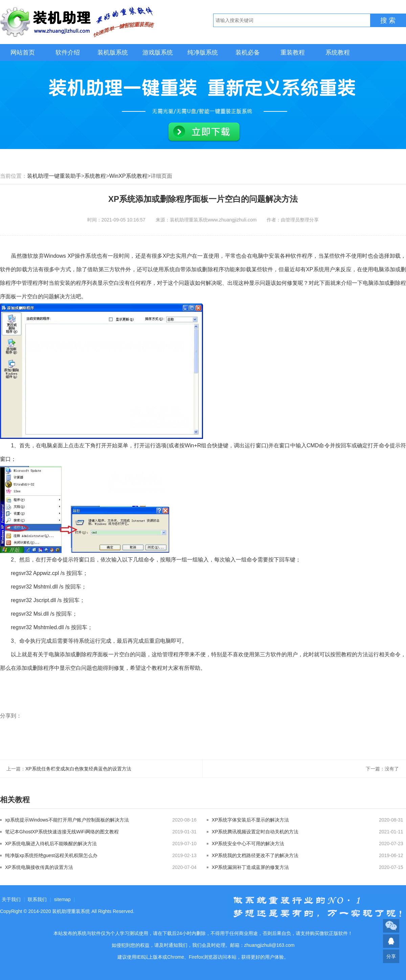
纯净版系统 (203, 52)
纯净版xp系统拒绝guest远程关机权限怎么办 (51, 855)
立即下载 (204, 132)
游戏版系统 (158, 52)
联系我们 (37, 899)
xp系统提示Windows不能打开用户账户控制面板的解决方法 (67, 820)
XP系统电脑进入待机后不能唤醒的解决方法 (51, 844)
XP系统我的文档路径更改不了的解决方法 (255, 855)
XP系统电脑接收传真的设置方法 (39, 867)
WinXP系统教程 (128, 176)
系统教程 (338, 52)
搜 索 (388, 20)
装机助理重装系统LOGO (78, 22)
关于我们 (11, 899)
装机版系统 (113, 52)
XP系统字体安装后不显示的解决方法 (251, 820)
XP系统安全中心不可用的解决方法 (248, 844)
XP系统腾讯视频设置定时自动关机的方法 (255, 832)
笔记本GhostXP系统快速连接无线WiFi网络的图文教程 (62, 832)
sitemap (62, 899)
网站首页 (23, 52)
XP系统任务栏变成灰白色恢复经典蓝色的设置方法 (78, 769)
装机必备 (248, 52)
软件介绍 (68, 52)
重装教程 (293, 52)
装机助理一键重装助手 (54, 176)
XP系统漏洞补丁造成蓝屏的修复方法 (251, 867)
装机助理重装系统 (71, 911)
